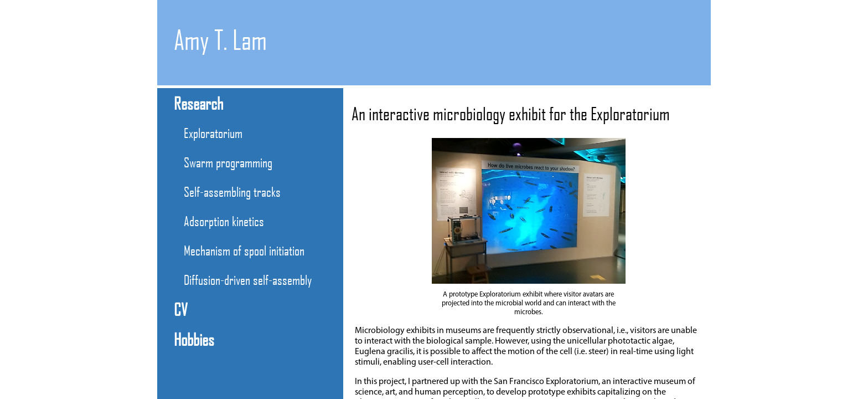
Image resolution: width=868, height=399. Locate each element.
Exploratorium (213, 133)
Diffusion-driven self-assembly (248, 280)
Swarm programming (228, 162)
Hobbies (194, 339)
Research (198, 103)
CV (181, 309)
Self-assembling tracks (232, 191)
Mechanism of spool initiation (244, 250)
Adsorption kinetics (224, 221)
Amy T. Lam (220, 40)
